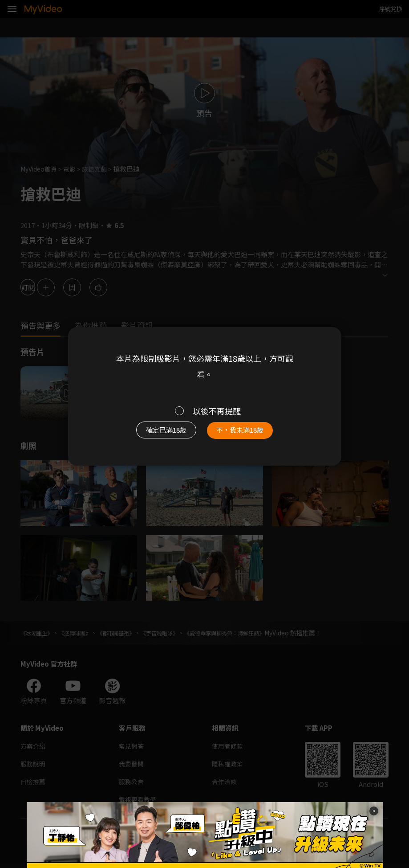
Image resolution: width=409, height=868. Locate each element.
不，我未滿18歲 (244, 432)
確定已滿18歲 (163, 432)
